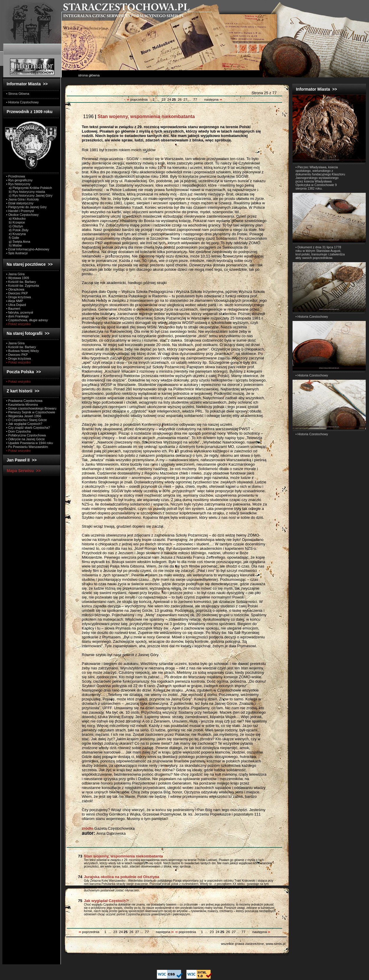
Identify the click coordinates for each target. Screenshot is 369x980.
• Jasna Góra (15, 274)
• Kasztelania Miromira (22, 405)
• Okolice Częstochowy (22, 215)
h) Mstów (14, 245)
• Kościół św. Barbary (21, 282)
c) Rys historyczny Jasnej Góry (29, 195)
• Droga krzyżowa (19, 297)
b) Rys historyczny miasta (26, 192)
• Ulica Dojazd (16, 305)
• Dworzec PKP (17, 293)
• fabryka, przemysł (20, 312)
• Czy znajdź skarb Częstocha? (28, 428)
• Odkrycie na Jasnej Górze (25, 439)
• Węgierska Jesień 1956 (24, 416)
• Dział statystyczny (20, 203)
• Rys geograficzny (19, 180)
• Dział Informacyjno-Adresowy (28, 249)
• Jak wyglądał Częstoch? (24, 424)
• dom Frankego (17, 316)
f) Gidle (13, 238)
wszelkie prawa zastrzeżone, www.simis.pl (253, 944)
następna (213, 100)
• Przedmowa (16, 176)
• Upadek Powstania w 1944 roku (30, 443)
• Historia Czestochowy (312, 317)
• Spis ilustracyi (17, 253)
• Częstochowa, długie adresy (27, 320)
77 (195, 100)
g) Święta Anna (18, 242)
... (158, 100)
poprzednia (138, 100)
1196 (138, 116)
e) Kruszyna (16, 234)
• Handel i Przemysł (20, 211)
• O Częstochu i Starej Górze (27, 420)
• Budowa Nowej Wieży (23, 351)
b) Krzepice (15, 222)
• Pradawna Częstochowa (24, 401)
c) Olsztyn (15, 226)
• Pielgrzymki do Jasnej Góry (26, 207)
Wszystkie (83, 851)
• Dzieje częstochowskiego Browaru (31, 408)
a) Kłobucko (16, 218)
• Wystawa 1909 (18, 278)
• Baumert (13, 309)
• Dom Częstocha (18, 431)
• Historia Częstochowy (22, 102)
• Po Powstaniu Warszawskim (27, 447)
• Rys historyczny (18, 184)
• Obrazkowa (15, 289)
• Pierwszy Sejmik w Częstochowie (31, 412)
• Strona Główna (18, 94)
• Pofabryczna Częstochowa (26, 435)
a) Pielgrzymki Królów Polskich (29, 188)
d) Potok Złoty (17, 230)
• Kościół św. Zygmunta (23, 286)
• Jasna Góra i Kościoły (23, 199)
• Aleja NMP (15, 301)
